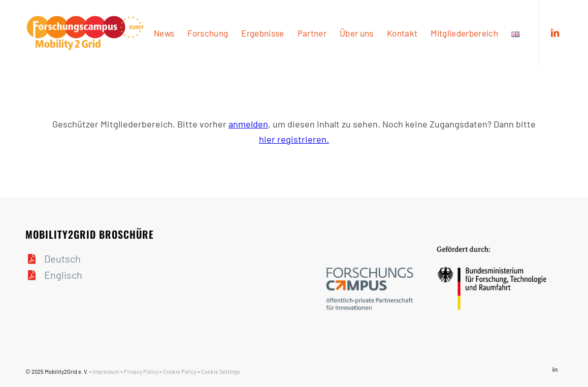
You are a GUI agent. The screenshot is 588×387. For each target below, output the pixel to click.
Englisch (63, 275)
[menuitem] (164, 33)
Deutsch (62, 259)
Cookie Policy (180, 372)
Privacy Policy (141, 372)
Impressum (106, 372)
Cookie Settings (220, 372)
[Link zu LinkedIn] (555, 33)
